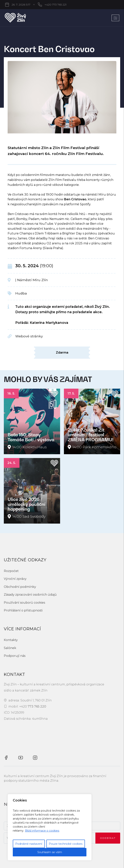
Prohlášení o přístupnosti (23, 610)
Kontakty (11, 640)
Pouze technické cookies (66, 844)
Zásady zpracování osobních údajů (30, 595)
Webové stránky (29, 336)
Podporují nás (15, 656)
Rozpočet (11, 571)
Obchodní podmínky (20, 587)
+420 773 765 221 (37, 5)
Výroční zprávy (15, 579)
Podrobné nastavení (29, 844)
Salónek (10, 648)
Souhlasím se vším (50, 852)
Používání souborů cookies (24, 603)
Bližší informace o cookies (42, 831)
